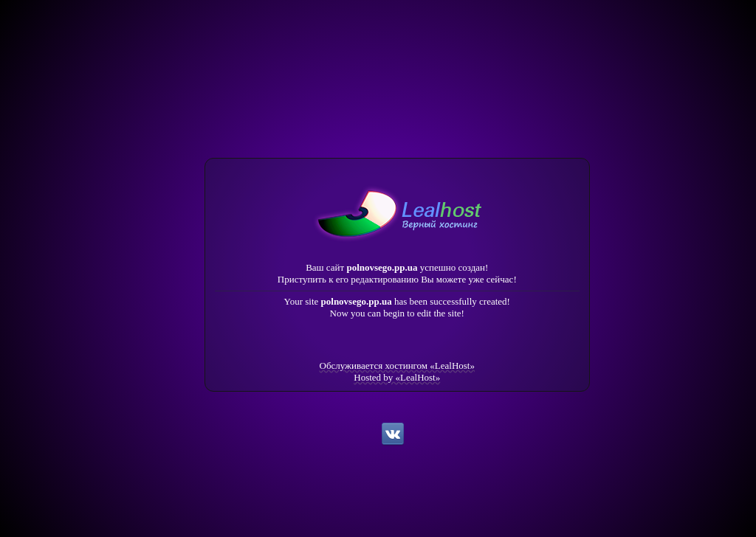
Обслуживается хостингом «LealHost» (397, 365)
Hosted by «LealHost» (397, 377)
